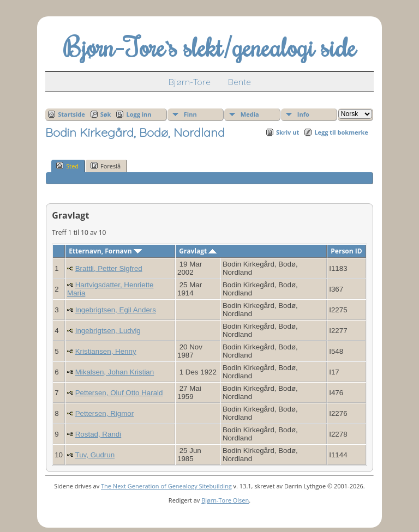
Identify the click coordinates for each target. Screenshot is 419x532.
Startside (71, 114)
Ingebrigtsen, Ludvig (108, 331)
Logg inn (139, 114)
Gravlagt (198, 251)
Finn (190, 114)
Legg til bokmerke (341, 132)
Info (303, 114)
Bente (240, 82)
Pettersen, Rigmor (104, 413)
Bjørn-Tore (190, 82)
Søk (106, 114)
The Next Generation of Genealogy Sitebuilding (166, 486)
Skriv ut (288, 132)
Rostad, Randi (98, 434)
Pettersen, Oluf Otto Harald (119, 393)
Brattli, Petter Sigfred (109, 268)
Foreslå (106, 166)
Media (250, 114)
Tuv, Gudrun (95, 455)
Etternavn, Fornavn (105, 251)
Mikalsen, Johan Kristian (115, 372)
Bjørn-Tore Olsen (225, 500)
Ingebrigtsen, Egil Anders (116, 310)
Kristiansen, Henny (106, 351)
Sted (67, 166)
